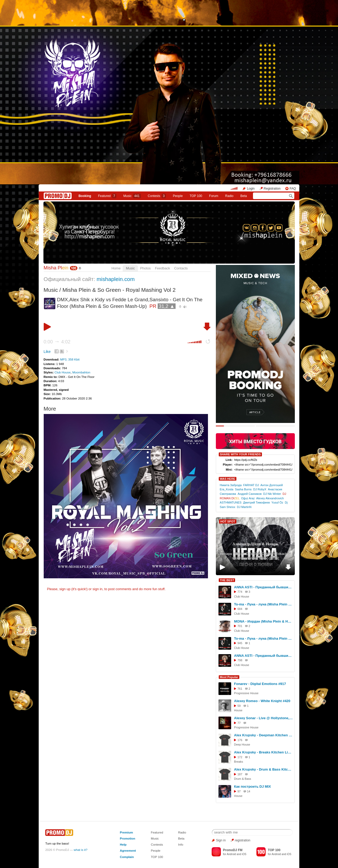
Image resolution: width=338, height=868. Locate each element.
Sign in (221, 840)
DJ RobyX (260, 489)
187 (240, 774)
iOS (244, 854)
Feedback (163, 268)
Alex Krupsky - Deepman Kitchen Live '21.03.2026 (264, 735)
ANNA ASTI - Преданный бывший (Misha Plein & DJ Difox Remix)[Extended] (264, 587)
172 (240, 757)
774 (240, 592)
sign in (98, 589)
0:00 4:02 (57, 342)
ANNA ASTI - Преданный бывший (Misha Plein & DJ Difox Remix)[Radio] (264, 656)
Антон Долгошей (272, 485)
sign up (65, 589)
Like (47, 352)
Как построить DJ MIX (252, 786)
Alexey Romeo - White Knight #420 (262, 701)
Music (132, 196)
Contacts (181, 268)
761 (240, 689)
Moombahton (81, 372)
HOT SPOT (228, 521)
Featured (107, 196)
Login (251, 189)
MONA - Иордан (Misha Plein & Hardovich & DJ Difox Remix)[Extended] (264, 621)
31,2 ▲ (167, 306)
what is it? (81, 850)
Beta (244, 196)
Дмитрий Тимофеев (257, 502)
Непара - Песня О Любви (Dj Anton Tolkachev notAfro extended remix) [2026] (255, 556)
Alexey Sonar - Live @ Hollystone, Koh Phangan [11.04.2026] (264, 718)
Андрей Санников (250, 494)
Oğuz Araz (248, 498)
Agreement (128, 850)
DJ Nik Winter (272, 494)
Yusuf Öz (277, 502)
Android (231, 854)
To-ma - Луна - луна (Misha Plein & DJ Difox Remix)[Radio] (264, 638)
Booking (85, 196)
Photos (145, 268)
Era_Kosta (227, 489)
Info (181, 844)
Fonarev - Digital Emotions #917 (260, 684)
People (178, 196)
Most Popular (229, 677)
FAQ (293, 189)
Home (116, 268)
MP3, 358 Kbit (70, 359)
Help (123, 844)
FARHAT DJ (251, 485)
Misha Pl (56, 268)
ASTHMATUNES (231, 502)
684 (240, 609)
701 (240, 626)
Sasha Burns (243, 489)
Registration (272, 189)
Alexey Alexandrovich (270, 498)
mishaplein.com (116, 279)
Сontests (157, 196)
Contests (157, 844)
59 (239, 706)
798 (240, 660)
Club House (63, 372)
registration (243, 840)
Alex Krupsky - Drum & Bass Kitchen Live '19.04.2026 (264, 769)
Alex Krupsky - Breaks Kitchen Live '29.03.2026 (264, 752)
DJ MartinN (244, 507)
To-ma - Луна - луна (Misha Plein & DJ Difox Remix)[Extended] (264, 604)
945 (240, 643)
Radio (229, 196)
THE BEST (227, 580)
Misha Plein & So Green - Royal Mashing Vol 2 (119, 290)
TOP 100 (196, 196)
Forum (214, 196)
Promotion (127, 838)
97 (239, 791)
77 (239, 723)
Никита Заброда (231, 485)
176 (240, 740)
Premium (126, 832)
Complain (127, 857)
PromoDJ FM (233, 850)
